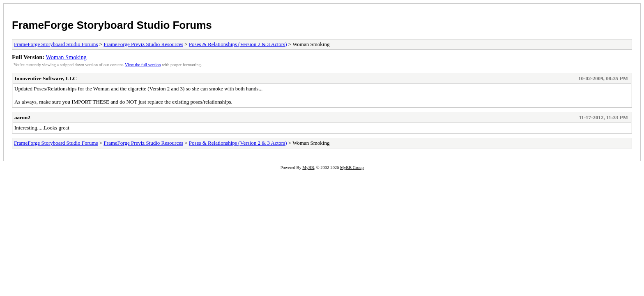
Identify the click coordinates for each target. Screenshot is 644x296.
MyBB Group (352, 168)
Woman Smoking (66, 57)
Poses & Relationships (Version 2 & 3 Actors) (238, 44)
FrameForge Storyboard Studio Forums (112, 25)
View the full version (143, 65)
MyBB (308, 168)
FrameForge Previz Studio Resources (143, 44)
